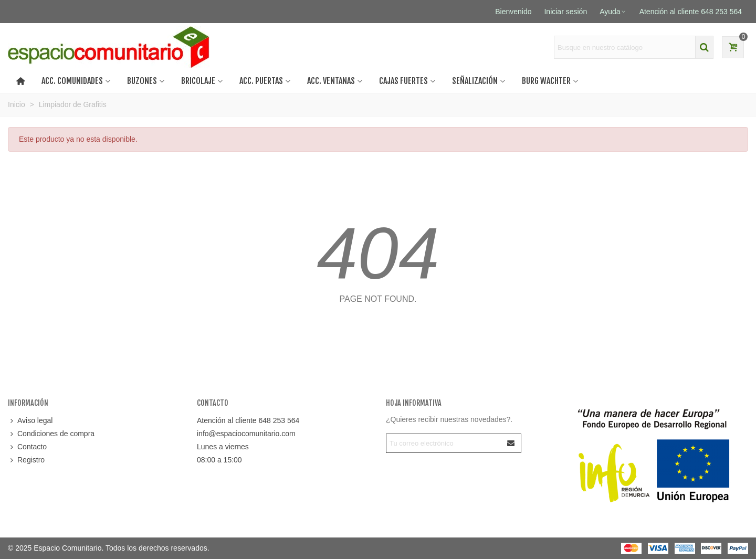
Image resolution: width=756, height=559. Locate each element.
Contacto (27, 447)
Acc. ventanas (331, 81)
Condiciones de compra (51, 434)
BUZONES (142, 81)
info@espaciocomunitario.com (246, 434)
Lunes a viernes (223, 447)
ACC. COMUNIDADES (72, 81)
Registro (26, 460)
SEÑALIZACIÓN (475, 81)
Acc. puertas (261, 81)
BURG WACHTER (546, 81)
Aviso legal (30, 421)
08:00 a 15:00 (219, 460)
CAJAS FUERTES (403, 81)
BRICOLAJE (198, 81)
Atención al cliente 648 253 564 (248, 420)
